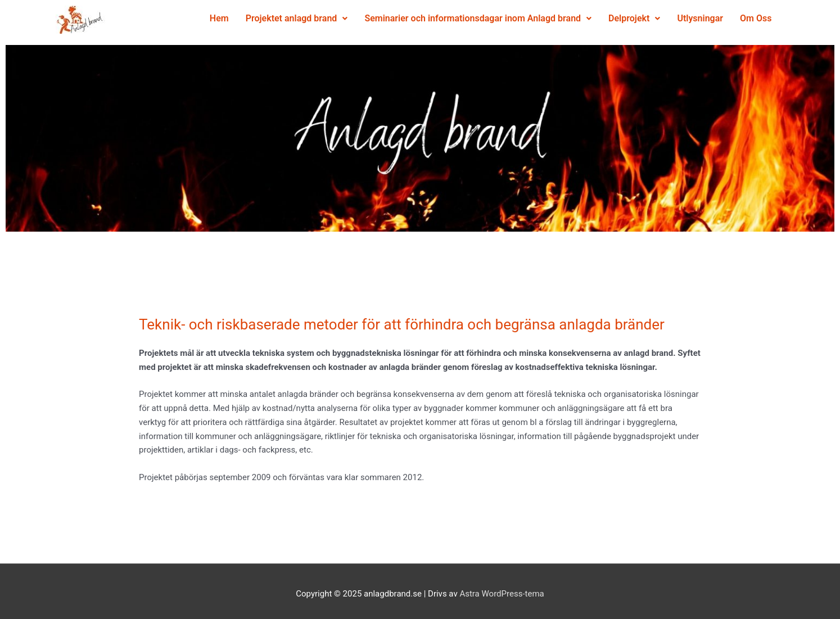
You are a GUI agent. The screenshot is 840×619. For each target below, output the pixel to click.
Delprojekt (652, 18)
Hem (237, 18)
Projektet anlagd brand (315, 18)
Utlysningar (607, 44)
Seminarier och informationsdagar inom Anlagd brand (496, 18)
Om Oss (662, 44)
